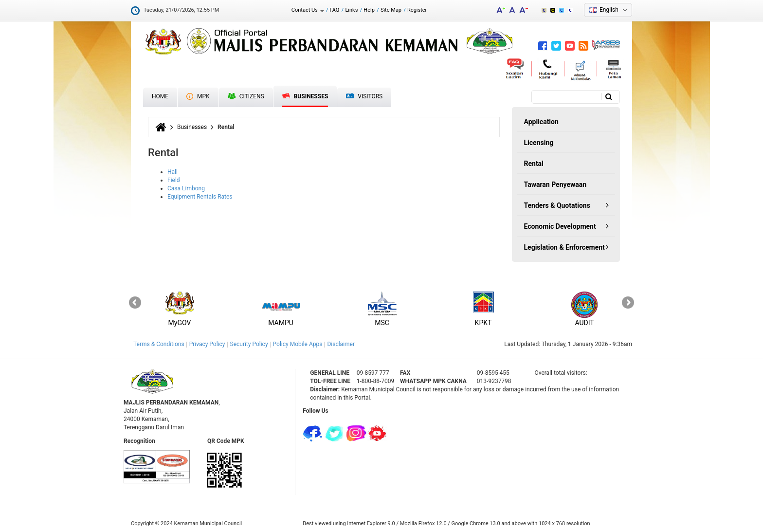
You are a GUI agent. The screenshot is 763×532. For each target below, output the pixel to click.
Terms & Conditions (159, 344)
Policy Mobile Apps (298, 344)
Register (417, 10)
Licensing (539, 143)
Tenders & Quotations (557, 205)
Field (174, 180)
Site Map (391, 10)
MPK (198, 96)
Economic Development (560, 226)
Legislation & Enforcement (564, 247)
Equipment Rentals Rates (200, 197)
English (609, 10)
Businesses (305, 96)
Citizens (246, 96)
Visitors (364, 97)
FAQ (335, 10)
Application (541, 122)
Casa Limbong (186, 188)
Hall (173, 172)
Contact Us (308, 10)
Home (160, 96)
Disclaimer (341, 344)
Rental (534, 164)
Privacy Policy (207, 344)
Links (351, 10)
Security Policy (249, 344)
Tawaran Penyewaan (555, 184)
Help (369, 10)
